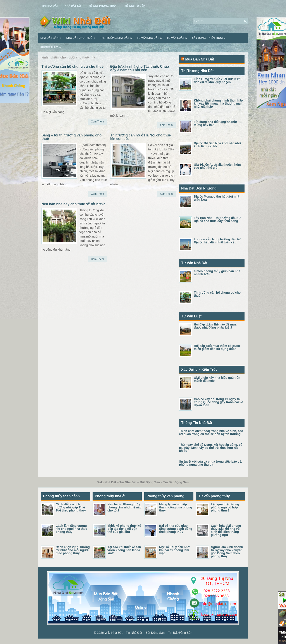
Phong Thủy (52, 46)
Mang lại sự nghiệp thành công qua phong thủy (176, 507)
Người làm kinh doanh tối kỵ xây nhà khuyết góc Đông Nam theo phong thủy (227, 552)
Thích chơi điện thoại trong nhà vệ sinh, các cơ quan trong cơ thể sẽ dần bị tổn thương (211, 432)
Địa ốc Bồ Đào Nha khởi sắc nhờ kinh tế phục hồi (217, 145)
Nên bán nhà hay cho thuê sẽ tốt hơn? (73, 204)
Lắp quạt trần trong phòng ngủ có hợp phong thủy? (225, 507)
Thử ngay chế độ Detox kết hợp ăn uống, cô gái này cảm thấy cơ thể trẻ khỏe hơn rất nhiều (211, 448)
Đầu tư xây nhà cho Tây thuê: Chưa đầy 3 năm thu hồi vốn (140, 68)
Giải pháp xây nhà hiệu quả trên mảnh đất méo (217, 379)
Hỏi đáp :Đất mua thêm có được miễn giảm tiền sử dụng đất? (217, 347)
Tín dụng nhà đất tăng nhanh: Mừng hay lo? (215, 123)
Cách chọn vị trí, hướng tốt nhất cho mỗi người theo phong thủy (73, 550)
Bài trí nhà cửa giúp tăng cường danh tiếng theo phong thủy (176, 529)
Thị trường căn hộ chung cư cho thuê (72, 66)
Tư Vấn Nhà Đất (151, 36)
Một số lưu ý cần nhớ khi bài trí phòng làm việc (174, 550)
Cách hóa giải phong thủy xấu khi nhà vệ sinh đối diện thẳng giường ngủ (226, 530)
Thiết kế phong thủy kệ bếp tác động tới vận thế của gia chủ (124, 529)
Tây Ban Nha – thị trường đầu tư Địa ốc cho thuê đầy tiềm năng (217, 219)
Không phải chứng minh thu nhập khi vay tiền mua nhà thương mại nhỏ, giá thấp (218, 103)
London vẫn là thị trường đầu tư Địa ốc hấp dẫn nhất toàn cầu (217, 241)
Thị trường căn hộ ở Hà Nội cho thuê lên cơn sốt (140, 137)
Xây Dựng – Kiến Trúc (210, 36)
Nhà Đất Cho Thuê (82, 36)
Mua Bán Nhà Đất (200, 59)
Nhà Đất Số (73, 6)
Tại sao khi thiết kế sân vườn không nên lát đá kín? (124, 550)
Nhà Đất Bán (52, 36)
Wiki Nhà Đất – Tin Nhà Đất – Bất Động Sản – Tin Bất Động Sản (148, 633)
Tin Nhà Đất (50, 6)
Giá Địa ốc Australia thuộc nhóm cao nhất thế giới (217, 166)
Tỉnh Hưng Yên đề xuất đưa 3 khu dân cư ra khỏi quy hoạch (218, 81)
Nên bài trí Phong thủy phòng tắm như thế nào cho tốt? (124, 507)
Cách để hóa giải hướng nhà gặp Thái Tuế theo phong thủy (71, 507)
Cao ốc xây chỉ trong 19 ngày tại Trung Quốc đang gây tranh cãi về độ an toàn (218, 402)
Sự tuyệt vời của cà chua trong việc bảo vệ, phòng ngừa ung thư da (211, 463)
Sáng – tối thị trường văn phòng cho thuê (71, 137)
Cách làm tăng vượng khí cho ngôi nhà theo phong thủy (71, 529)
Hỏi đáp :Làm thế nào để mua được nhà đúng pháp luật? (215, 326)
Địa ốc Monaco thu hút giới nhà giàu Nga (217, 198)
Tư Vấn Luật (178, 36)
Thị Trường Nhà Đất (117, 36)
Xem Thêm (98, 122)
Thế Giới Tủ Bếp (134, 6)
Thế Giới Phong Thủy (102, 6)
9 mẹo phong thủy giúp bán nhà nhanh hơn (217, 273)
